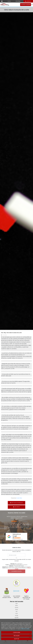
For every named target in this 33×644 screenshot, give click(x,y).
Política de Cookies (25, 629)
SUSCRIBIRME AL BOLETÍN (16, 571)
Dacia (17, 610)
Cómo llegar (18, 1)
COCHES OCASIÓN (26, 5)
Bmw (16, 606)
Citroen (17, 608)
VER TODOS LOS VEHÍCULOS (17, 503)
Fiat (16, 612)
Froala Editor (19, 498)
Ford (16, 614)
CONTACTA (28, 1)
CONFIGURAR (17, 632)
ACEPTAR (16, 639)
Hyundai (16, 618)
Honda (17, 616)
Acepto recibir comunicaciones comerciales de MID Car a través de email (16, 560)
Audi (16, 604)
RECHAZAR (17, 636)
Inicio (2, 333)
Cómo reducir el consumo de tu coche (14, 333)
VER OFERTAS (17, 507)
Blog (5, 333)
